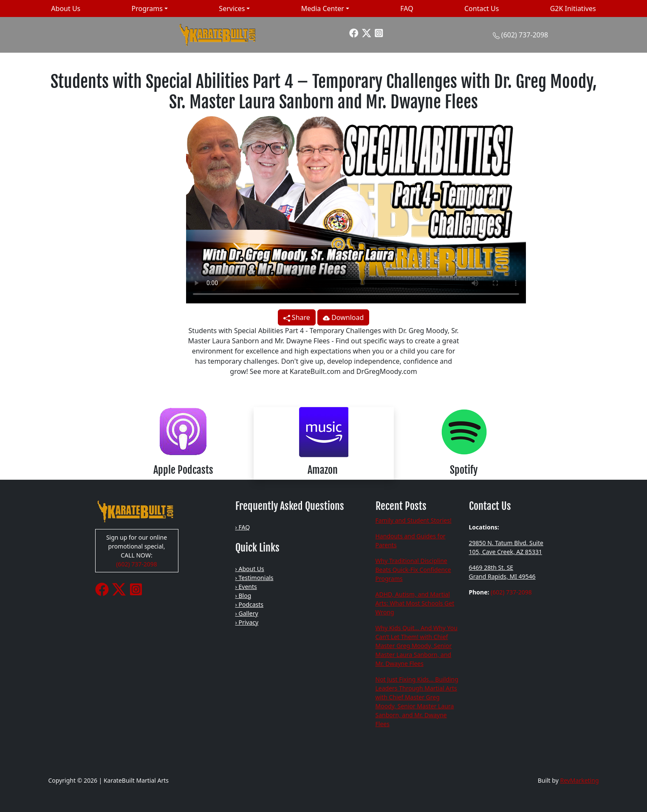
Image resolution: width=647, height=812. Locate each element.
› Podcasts (250, 604)
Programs (147, 8)
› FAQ (243, 527)
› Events (246, 587)
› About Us (250, 569)
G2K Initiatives (573, 8)
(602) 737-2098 (525, 35)
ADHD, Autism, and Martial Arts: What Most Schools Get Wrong (415, 603)
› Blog (243, 596)
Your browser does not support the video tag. (356, 208)
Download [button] (343, 317)
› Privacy (247, 622)
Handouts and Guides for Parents (411, 540)
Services (232, 8)
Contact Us (482, 8)
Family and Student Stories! (414, 520)
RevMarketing (579, 780)
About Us (66, 8)
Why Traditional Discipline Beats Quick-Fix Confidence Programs (413, 570)
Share (297, 317)
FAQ (407, 8)
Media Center (323, 8)
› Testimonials (254, 578)
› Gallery (247, 613)
